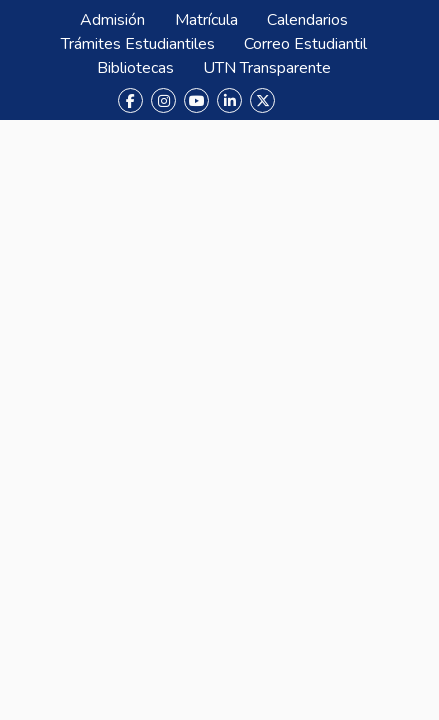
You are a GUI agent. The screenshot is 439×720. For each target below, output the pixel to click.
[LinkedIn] (229, 100)
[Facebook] (130, 100)
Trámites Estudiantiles (138, 44)
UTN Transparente (267, 68)
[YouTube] (196, 100)
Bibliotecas (135, 68)
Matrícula (206, 20)
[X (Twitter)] (262, 100)
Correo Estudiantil (305, 44)
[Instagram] (163, 100)
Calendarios (307, 20)
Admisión (112, 20)
